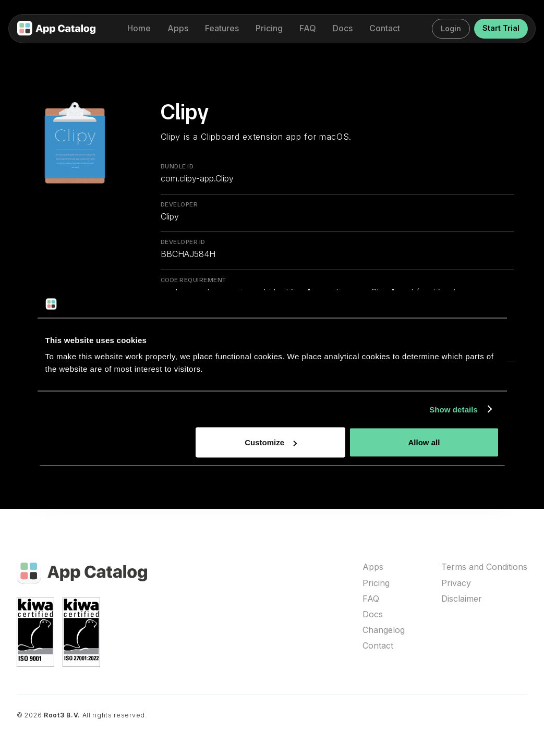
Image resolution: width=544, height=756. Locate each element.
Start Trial (501, 28)
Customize (271, 442)
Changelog (384, 630)
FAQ (371, 599)
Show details (454, 409)
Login (451, 28)
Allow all (424, 442)
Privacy (456, 583)
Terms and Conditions (484, 567)
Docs (373, 614)
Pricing (376, 583)
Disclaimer (462, 599)
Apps (373, 567)
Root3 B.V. (62, 715)
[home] (56, 29)
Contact (378, 646)
